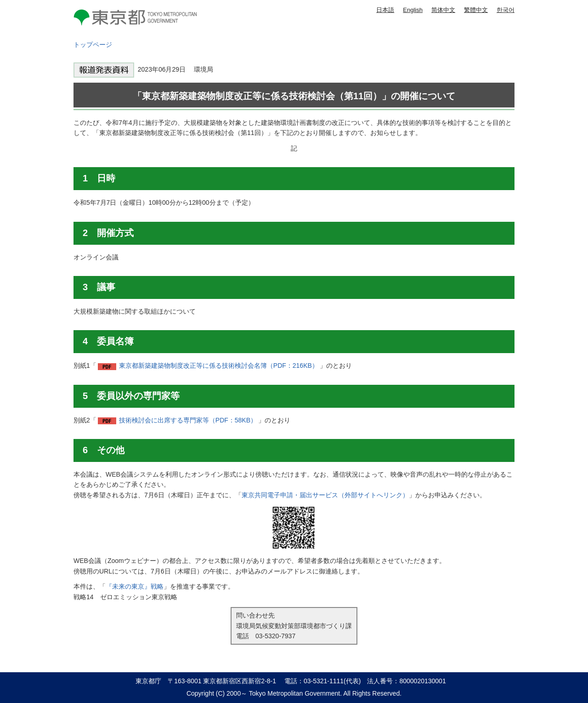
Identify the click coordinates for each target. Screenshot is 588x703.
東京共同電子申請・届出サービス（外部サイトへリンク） (325, 495)
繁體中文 (476, 10)
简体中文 (443, 10)
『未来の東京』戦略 (135, 586)
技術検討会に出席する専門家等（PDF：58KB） (188, 420)
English (413, 10)
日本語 (385, 10)
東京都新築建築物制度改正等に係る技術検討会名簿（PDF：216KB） (219, 366)
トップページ (93, 45)
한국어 (506, 10)
